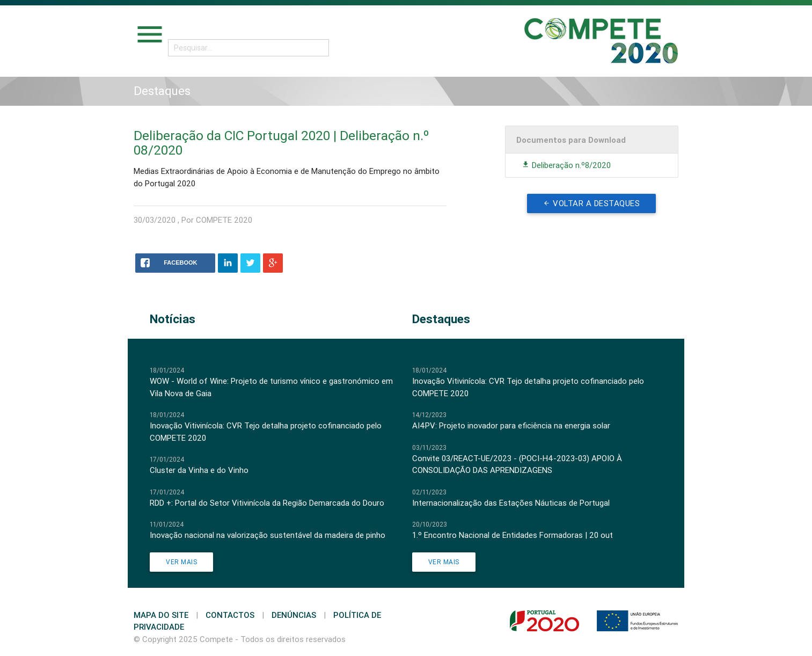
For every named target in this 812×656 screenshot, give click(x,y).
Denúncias (294, 615)
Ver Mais (181, 562)
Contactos (230, 615)
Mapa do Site (161, 615)
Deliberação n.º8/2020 (566, 165)
